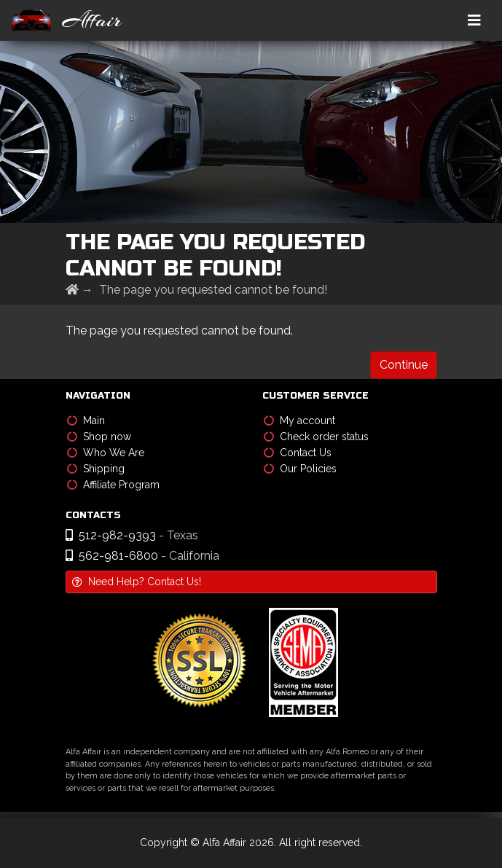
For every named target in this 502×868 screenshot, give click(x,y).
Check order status (316, 437)
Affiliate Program (113, 485)
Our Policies (300, 469)
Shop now (99, 437)
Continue (404, 365)
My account (299, 421)
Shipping (96, 469)
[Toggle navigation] (474, 20)
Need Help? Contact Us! (137, 582)
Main (86, 421)
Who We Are (106, 453)
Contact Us (298, 453)
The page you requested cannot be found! (213, 290)
